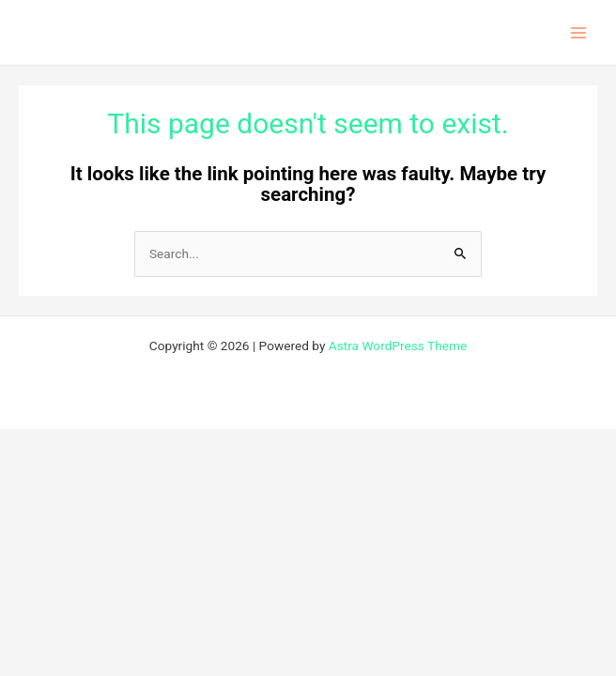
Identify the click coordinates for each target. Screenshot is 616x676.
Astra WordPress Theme (398, 346)
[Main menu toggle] (579, 32)
